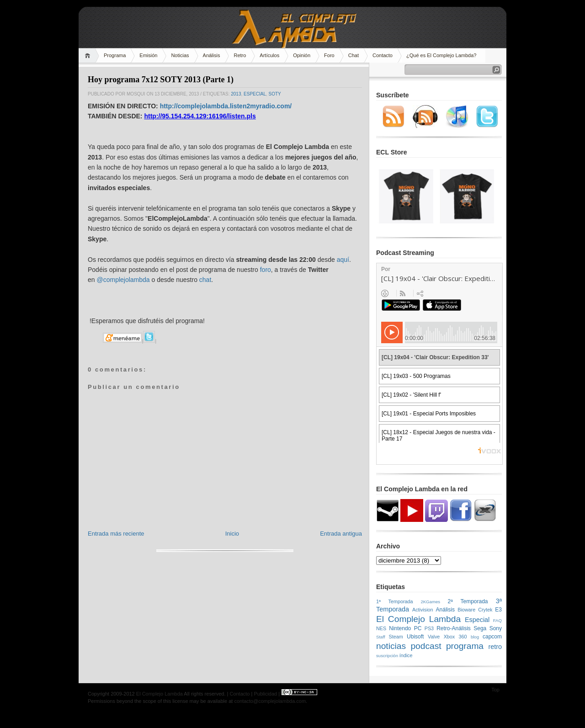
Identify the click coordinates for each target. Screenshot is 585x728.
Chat (354, 55)
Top (495, 690)
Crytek (485, 610)
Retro (240, 55)
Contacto (383, 55)
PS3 (429, 628)
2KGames (430, 602)
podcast (426, 646)
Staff (381, 637)
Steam (396, 637)
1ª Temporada (395, 601)
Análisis (212, 55)
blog (475, 637)
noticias (391, 646)
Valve (434, 637)
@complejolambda (123, 280)
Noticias (180, 55)
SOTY (275, 94)
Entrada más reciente (116, 534)
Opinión (302, 55)
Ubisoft (415, 637)
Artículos (269, 55)
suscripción (387, 656)
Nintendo (400, 628)
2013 (236, 94)
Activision (423, 610)
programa (465, 646)
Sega (480, 628)
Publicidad (265, 694)
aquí (343, 260)
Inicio (232, 534)
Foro (329, 55)
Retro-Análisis (454, 628)
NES (381, 628)
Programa (115, 55)
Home (89, 56)
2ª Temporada (468, 601)
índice (406, 655)
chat (205, 280)
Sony (496, 628)
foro (266, 270)
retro (495, 647)
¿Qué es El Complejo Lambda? (441, 55)
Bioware (466, 610)
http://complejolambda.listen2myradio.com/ (226, 106)
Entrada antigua (341, 534)
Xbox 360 (455, 637)
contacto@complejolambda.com (270, 701)
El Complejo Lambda (418, 619)
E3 (498, 610)
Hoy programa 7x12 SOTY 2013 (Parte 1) (161, 80)
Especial (255, 94)
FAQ (497, 620)
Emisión (148, 55)
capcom (492, 637)
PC (418, 628)
